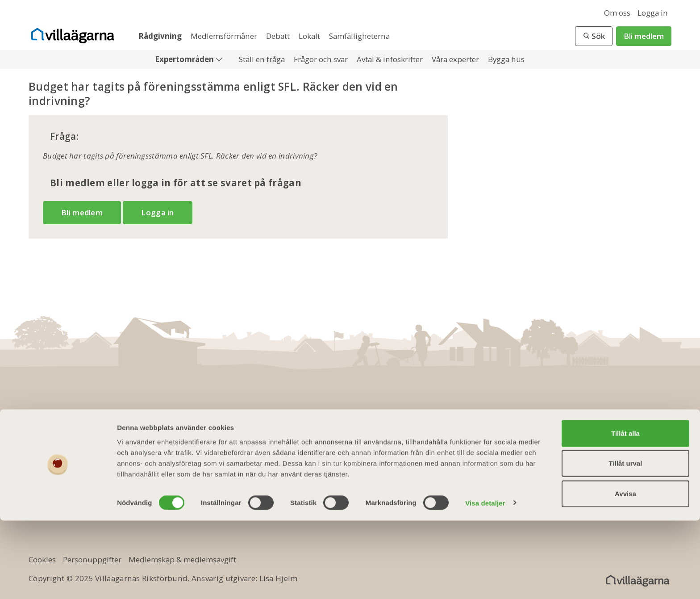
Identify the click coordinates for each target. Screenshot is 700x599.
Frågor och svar (322, 59)
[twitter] (605, 436)
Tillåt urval (626, 542)
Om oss (617, 13)
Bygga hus (506, 59)
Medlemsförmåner (225, 36)
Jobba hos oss (255, 473)
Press (240, 487)
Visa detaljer (485, 581)
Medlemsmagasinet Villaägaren (403, 444)
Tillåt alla (625, 512)
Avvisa (625, 572)
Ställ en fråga (263, 59)
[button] (594, 36)
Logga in (653, 13)
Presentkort (367, 459)
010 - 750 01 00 (73, 430)
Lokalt (310, 36)
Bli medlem (644, 36)
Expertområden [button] (185, 59)
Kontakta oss (253, 444)
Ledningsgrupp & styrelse (277, 459)
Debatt (279, 36)
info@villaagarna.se (85, 444)
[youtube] (632, 436)
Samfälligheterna (359, 36)
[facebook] (579, 436)
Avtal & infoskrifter (391, 59)
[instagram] (659, 436)
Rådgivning (161, 36)
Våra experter (456, 59)
